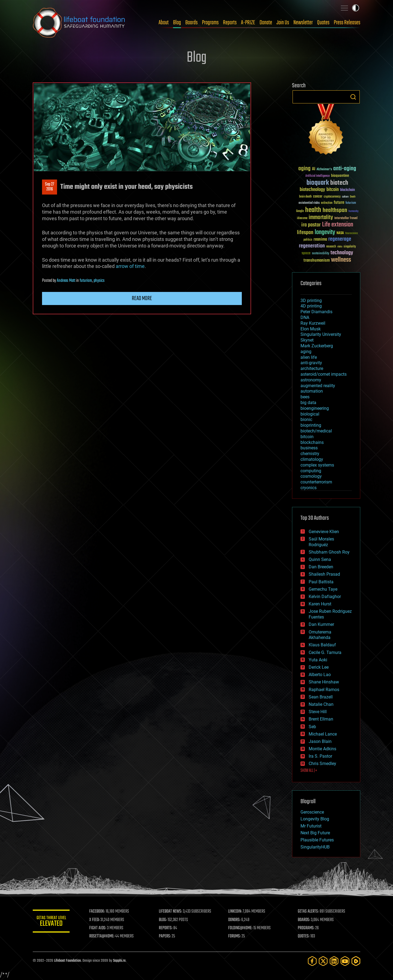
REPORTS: (166, 928)
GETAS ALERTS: (309, 912)
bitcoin (307, 437)
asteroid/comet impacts (324, 374)
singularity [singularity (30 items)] (350, 247)
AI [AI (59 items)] (314, 169)
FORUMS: (235, 936)
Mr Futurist (311, 826)
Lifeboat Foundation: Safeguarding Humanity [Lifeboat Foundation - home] (79, 23)
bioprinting (311, 425)
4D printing (311, 306)
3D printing (311, 301)
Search (353, 97)
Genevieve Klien (324, 532)
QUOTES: (304, 936)
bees (305, 397)
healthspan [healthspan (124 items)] (335, 210)
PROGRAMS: (306, 928)
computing (311, 471)
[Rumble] (356, 961)
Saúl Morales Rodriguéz (321, 542)
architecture (312, 368)
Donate (266, 23)
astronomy (311, 380)
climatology (312, 459)
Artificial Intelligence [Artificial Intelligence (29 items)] (318, 176)
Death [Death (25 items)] (353, 197)
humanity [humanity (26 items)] (354, 211)
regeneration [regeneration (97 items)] (312, 246)
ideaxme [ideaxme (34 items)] (302, 219)
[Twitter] (323, 961)
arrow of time (130, 266)
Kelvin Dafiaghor (325, 597)
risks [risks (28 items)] (340, 247)
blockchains (312, 442)
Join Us (283, 23)
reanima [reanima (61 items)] (320, 239)
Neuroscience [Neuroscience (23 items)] (352, 234)
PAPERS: (166, 936)
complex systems (317, 465)
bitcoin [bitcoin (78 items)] (333, 190)
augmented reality (318, 386)
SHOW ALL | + (309, 771)
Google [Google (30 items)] (300, 211)
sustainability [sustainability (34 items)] (321, 254)
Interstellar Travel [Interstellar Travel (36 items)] (346, 218)
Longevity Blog (315, 819)
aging (306, 352)
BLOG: (164, 920)
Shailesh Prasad (324, 574)
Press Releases (347, 23)
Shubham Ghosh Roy (329, 552)
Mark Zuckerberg (317, 346)
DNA (305, 317)
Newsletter (303, 23)
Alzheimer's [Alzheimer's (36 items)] (324, 170)
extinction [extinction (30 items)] (327, 203)
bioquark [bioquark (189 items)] (318, 183)
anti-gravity (311, 363)
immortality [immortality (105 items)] (321, 217)
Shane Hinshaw (324, 682)
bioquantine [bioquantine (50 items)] (340, 176)
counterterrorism (316, 482)
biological (310, 414)
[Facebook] (312, 961)
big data (308, 403)
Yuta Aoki (318, 660)
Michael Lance (323, 734)
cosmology (311, 476)
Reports (230, 23)
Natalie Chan (321, 704)
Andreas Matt (66, 281)
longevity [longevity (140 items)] (325, 232)
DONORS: (235, 920)
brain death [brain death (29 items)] (305, 197)
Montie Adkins (322, 749)
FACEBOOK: (98, 912)
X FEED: (96, 920)
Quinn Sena (320, 559)
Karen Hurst (320, 604)
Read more (142, 298)
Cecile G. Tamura (325, 652)
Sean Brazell (321, 697)
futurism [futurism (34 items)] (351, 203)
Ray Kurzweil (313, 323)
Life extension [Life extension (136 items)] (338, 225)
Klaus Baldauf (322, 645)
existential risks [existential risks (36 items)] (309, 203)
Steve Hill (318, 712)
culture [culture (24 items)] (345, 197)
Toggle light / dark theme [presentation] (356, 8)
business (309, 448)
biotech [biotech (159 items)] (339, 183)
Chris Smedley (322, 764)
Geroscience (312, 812)
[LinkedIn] (334, 961)
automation (312, 391)
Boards (191, 23)
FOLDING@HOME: (241, 928)
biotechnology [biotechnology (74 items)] (312, 190)
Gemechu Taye (323, 589)
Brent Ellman (321, 719)
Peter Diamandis (316, 312)
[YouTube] (345, 961)
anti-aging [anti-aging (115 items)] (345, 169)
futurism (86, 281)
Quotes (323, 23)
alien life (309, 357)
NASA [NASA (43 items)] (340, 233)
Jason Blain (320, 741)
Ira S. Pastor (320, 756)
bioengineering (315, 408)
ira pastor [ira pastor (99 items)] (311, 225)
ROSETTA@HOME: (103, 936)
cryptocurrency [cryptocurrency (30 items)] (332, 197)
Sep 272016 (50, 187)
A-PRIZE (248, 23)
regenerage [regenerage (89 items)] (340, 239)
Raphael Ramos (324, 690)
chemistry (310, 454)
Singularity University (321, 334)
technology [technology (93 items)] (342, 253)
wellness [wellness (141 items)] (341, 260)
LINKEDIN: (236, 912)
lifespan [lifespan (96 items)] (305, 233)
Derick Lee (319, 667)
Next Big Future (315, 833)
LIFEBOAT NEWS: (171, 912)
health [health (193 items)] (313, 210)
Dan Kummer (321, 624)
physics (99, 281)
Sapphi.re (119, 961)
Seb (312, 727)
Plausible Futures (317, 840)
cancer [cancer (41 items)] (318, 197)
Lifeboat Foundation (67, 961)
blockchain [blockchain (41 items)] (347, 190)
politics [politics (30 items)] (308, 240)
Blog (177, 23)
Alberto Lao (320, 675)
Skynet (307, 340)
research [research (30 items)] (331, 247)
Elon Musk (311, 329)
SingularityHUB (315, 847)
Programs (210, 23)
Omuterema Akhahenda (320, 635)
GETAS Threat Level (52, 922)
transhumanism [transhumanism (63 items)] (317, 260)
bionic (306, 419)
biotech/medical (316, 431)
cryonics (309, 488)
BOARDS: (304, 920)
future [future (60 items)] (339, 203)
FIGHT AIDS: (99, 928)
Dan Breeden (321, 567)
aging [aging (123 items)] (304, 169)
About (164, 23)
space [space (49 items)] (306, 253)
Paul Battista (321, 582)
